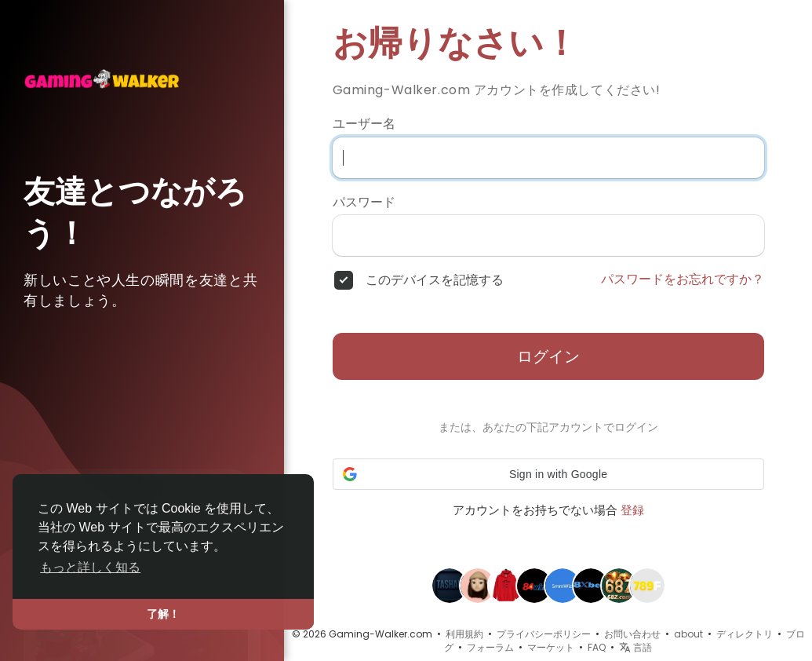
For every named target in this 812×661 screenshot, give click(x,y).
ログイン (548, 356)
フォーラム (490, 647)
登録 (632, 510)
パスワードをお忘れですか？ (683, 279)
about (688, 634)
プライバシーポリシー (544, 634)
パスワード (364, 203)
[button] (548, 474)
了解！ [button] (163, 614)
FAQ (597, 647)
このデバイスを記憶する (435, 280)
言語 (635, 647)
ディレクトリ (745, 634)
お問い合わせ (632, 634)
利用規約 (464, 634)
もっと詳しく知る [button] (90, 567)
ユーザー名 (364, 124)
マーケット (551, 647)
